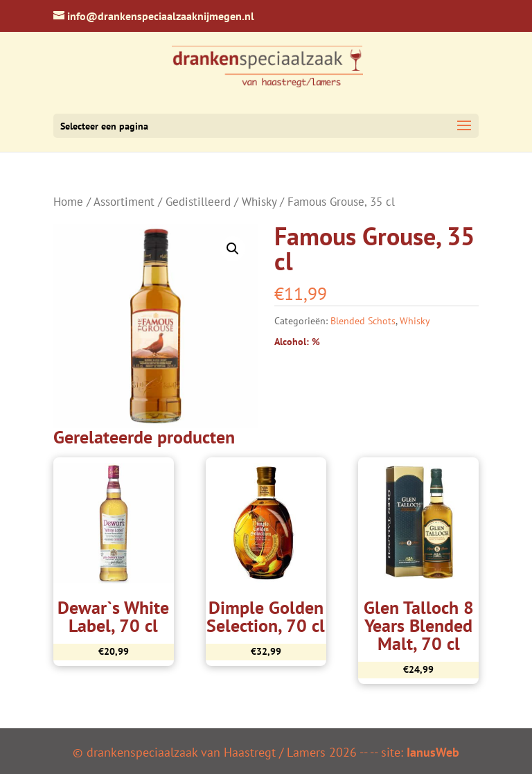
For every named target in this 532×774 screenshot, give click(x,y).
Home (68, 202)
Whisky (259, 202)
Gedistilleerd (198, 202)
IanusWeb (433, 752)
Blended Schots (363, 321)
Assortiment (124, 202)
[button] (233, 249)
